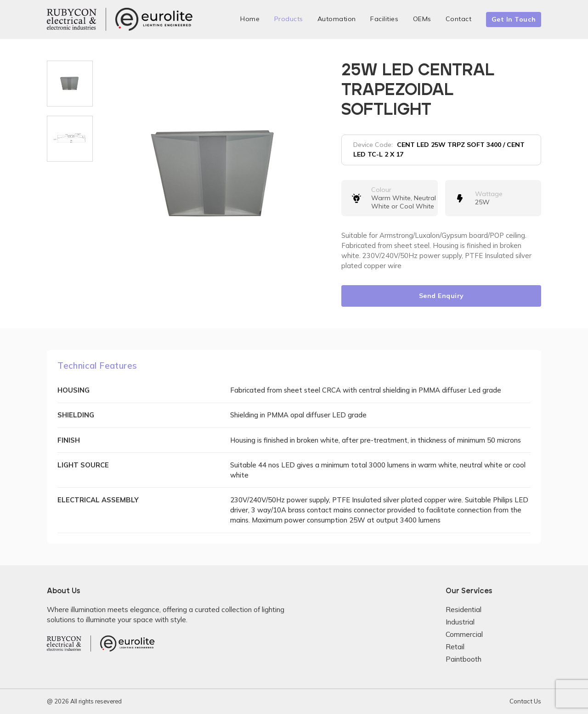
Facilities (384, 19)
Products (289, 19)
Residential (464, 610)
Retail (455, 647)
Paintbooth (464, 659)
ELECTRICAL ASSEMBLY (98, 500)
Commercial (464, 634)
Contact (459, 19)
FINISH (69, 440)
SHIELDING (76, 415)
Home (250, 19)
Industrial (460, 622)
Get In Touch (514, 19)
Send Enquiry (441, 296)
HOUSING (73, 390)
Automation (337, 19)
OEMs (422, 19)
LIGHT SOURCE (83, 465)
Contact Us (525, 701)
